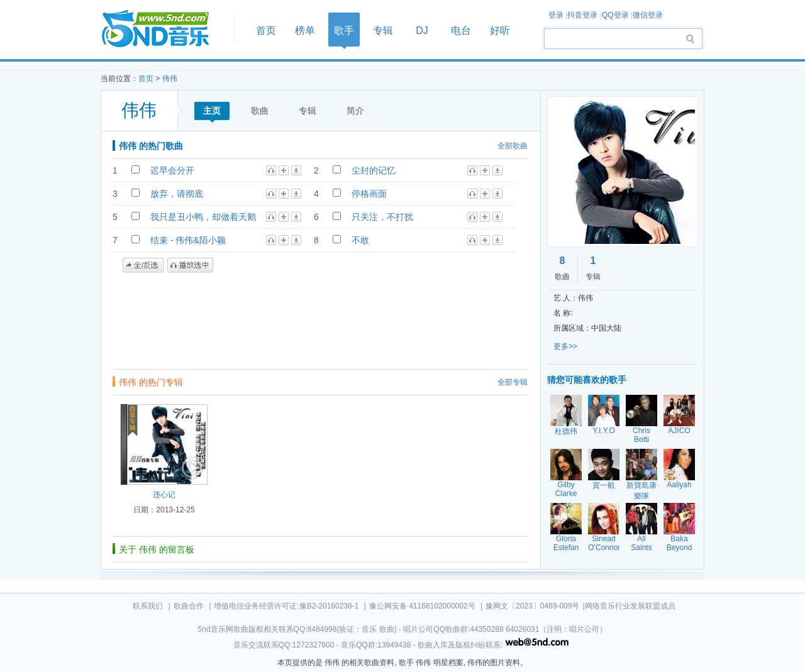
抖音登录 (582, 15)
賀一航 (604, 485)
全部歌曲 (513, 146)
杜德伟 (566, 431)
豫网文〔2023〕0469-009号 (532, 606)
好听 (500, 30)
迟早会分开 (172, 170)
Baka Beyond (680, 543)
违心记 (164, 495)
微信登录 (648, 15)
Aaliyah (679, 485)
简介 (355, 111)
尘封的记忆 (374, 170)
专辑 (383, 30)
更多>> (565, 346)
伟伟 (170, 79)
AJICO (679, 431)
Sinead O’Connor (604, 543)
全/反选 (143, 265)
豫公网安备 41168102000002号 (422, 606)
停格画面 (369, 194)
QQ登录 (615, 15)
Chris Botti (641, 435)
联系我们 (148, 606)
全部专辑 (513, 382)
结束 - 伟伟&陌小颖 (188, 240)
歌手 (344, 30)
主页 (212, 111)
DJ (422, 30)
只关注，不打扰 (382, 217)
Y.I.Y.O (604, 431)
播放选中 (190, 265)
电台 (461, 30)
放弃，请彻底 (177, 194)
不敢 (360, 240)
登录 (556, 15)
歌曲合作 (189, 606)
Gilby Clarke (566, 489)
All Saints (641, 543)
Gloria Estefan (566, 543)
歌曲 (260, 111)
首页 (164, 29)
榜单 (305, 30)
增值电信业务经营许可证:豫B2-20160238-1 (286, 606)
